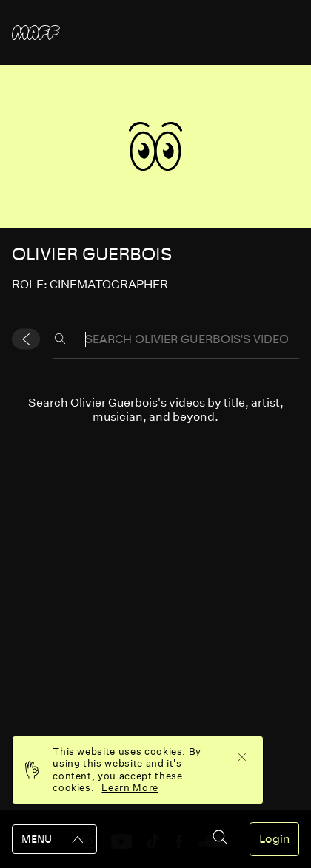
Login (274, 839)
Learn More (130, 788)
